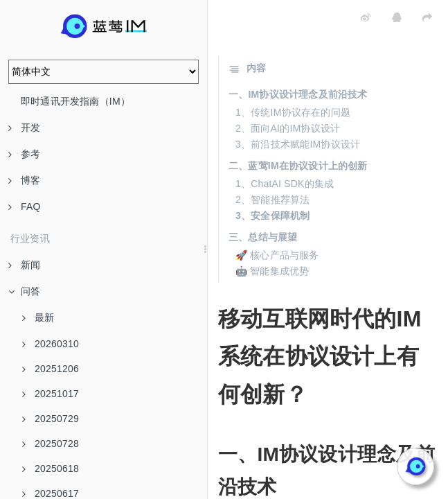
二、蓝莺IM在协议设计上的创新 (298, 166)
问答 (24, 291)
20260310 (51, 344)
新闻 (24, 265)
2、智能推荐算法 (272, 200)
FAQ (25, 207)
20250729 (51, 419)
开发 (24, 128)
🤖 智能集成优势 (272, 271)
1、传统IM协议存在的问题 (293, 112)
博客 (24, 180)
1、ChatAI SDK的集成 (285, 184)
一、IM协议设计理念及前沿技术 (298, 94)
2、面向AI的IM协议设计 (288, 128)
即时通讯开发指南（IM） (75, 101)
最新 (38, 317)
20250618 (51, 469)
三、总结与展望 (263, 237)
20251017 (51, 394)
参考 (24, 154)
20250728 (51, 444)
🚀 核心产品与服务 (277, 255)
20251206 (51, 369)
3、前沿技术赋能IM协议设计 (298, 144)
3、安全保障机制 (272, 216)
